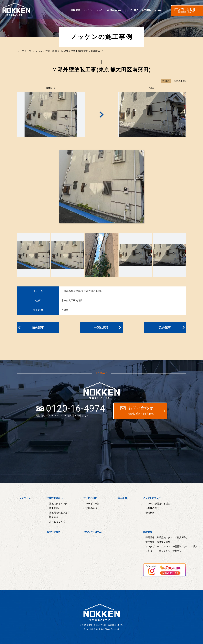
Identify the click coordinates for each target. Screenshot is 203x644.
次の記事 (165, 328)
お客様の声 (151, 508)
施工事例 (149, 12)
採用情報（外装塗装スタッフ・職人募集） (167, 538)
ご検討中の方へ (115, 12)
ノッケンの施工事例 (46, 51)
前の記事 (38, 328)
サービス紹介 (134, 12)
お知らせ (161, 12)
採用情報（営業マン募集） (159, 542)
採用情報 (77, 12)
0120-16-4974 (70, 409)
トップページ (24, 51)
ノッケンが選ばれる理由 (158, 504)
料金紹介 (54, 517)
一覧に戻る (101, 328)
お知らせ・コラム (92, 532)
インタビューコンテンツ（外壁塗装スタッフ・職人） (173, 547)
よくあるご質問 (57, 522)
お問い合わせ (142, 411)
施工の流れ (55, 508)
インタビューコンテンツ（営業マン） (165, 551)
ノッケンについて (95, 12)
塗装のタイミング (58, 504)
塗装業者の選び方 (58, 513)
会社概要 (150, 513)
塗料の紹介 (92, 508)
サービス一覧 (93, 504)
